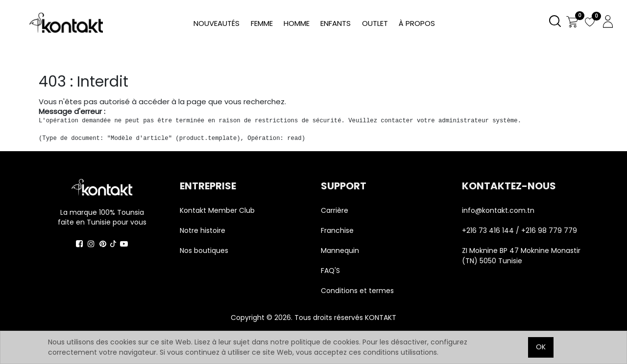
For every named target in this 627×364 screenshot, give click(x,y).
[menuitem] (417, 24)
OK (541, 347)
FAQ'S (330, 271)
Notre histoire (203, 230)
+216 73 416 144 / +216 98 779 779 (519, 230)
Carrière (335, 210)
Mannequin (341, 250)
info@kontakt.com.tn (499, 210)
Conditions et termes (357, 291)
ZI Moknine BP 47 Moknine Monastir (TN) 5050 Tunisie (521, 256)
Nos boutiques (204, 250)
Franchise (337, 230)
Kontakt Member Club (217, 210)
